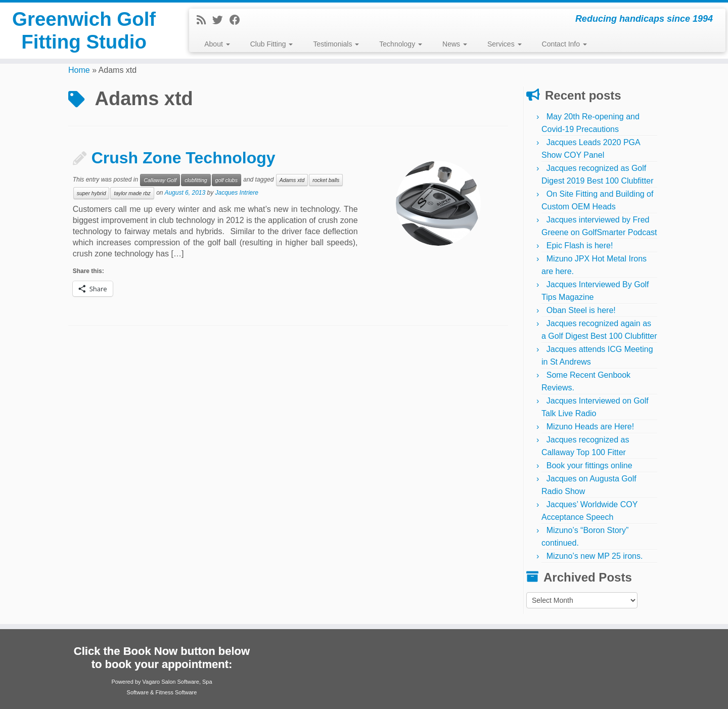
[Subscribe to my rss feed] (204, 20)
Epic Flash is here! (580, 246)
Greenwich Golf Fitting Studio (84, 32)
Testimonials (336, 44)
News (455, 44)
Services (505, 44)
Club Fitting (272, 44)
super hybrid (92, 193)
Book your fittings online (589, 466)
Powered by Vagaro (135, 682)
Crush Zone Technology (184, 158)
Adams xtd (292, 180)
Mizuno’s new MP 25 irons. (595, 556)
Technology (401, 44)
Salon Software (180, 682)
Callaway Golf (160, 180)
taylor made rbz (132, 193)
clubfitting (196, 180)
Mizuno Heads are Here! (590, 427)
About (217, 44)
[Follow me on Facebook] (238, 20)
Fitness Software (176, 692)
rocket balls (326, 180)
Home (79, 70)
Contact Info (564, 44)
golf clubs (226, 180)
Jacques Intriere (237, 193)
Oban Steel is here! (581, 310)
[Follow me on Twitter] (221, 20)
